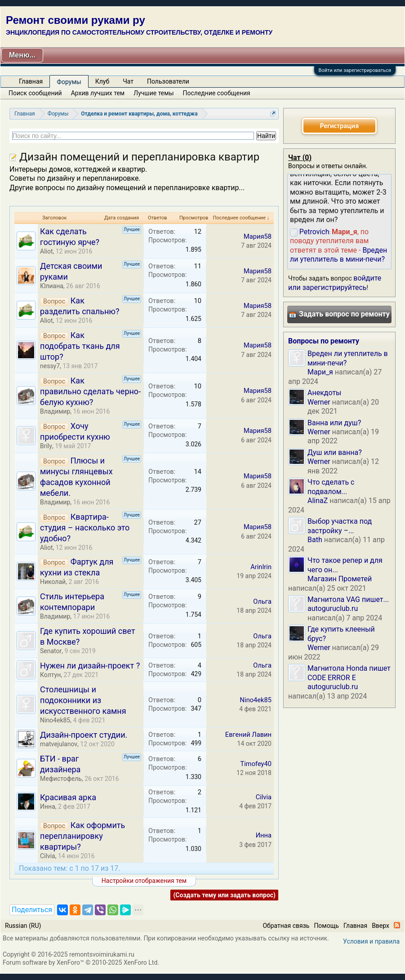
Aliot (47, 251)
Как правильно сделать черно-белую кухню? (90, 391)
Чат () (300, 158)
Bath (315, 540)
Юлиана (52, 286)
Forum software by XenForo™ (81, 962)
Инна (48, 806)
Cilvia (264, 797)
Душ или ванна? (335, 452)
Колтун (50, 675)
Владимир (55, 411)
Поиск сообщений (35, 93)
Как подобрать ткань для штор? (80, 346)
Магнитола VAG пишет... (348, 599)
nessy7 (50, 366)
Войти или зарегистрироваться (355, 70)
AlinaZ (318, 501)
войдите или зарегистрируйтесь (335, 283)
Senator (51, 651)
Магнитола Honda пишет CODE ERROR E (349, 673)
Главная (31, 81)
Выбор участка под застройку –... (340, 526)
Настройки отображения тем (144, 881)
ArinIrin (261, 567)
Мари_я (320, 372)
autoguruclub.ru (333, 608)
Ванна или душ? (334, 423)
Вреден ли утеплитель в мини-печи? (338, 255)
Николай (53, 582)
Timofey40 (256, 764)
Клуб (102, 81)
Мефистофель (61, 779)
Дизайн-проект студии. (84, 735)
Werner (319, 402)
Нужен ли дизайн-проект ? (90, 666)
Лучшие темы (154, 93)
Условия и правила (371, 941)
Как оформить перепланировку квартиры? (82, 836)
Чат (128, 81)
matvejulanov (59, 744)
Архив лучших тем (98, 93)
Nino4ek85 (55, 720)
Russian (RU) (23, 926)
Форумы (69, 82)
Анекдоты (325, 393)
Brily (46, 446)
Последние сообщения (217, 93)
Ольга (262, 601)
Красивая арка (68, 797)
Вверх (381, 926)
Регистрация (339, 126)
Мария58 (258, 236)
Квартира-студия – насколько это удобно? (85, 528)
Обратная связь (286, 926)
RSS (397, 925)
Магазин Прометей (340, 579)
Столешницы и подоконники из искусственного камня (83, 700)
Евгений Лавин (248, 735)
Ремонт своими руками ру (76, 20)
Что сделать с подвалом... (331, 487)
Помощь (326, 926)
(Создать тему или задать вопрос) (224, 895)
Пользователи (168, 81)
